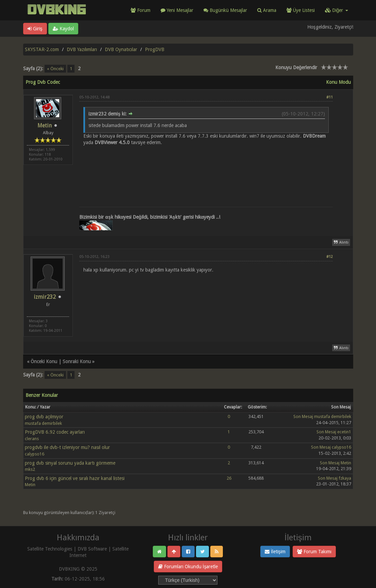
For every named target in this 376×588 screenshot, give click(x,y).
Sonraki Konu (77, 361)
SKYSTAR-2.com (42, 49)
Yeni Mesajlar (177, 10)
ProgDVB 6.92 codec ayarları (55, 432)
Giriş (35, 29)
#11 (330, 97)
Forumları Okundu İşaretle (188, 567)
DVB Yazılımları (82, 49)
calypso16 (35, 454)
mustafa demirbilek (43, 423)
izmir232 (45, 297)
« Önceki (55, 69)
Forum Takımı (314, 552)
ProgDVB (155, 49)
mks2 (30, 469)
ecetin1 (344, 432)
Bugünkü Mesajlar (225, 10)
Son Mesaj (303, 416)
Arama (267, 10)
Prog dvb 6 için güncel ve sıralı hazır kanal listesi (75, 478)
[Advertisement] (206, 168)
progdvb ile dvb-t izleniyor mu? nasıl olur (67, 447)
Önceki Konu (44, 361)
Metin (45, 126)
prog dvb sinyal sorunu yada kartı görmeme (70, 463)
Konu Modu (338, 82)
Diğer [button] (337, 10)
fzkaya (345, 478)
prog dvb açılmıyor (44, 417)
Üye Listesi (301, 10)
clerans (32, 439)
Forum (141, 10)
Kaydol (63, 29)
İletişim (275, 552)
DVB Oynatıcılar (121, 49)
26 (229, 478)
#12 (330, 257)
